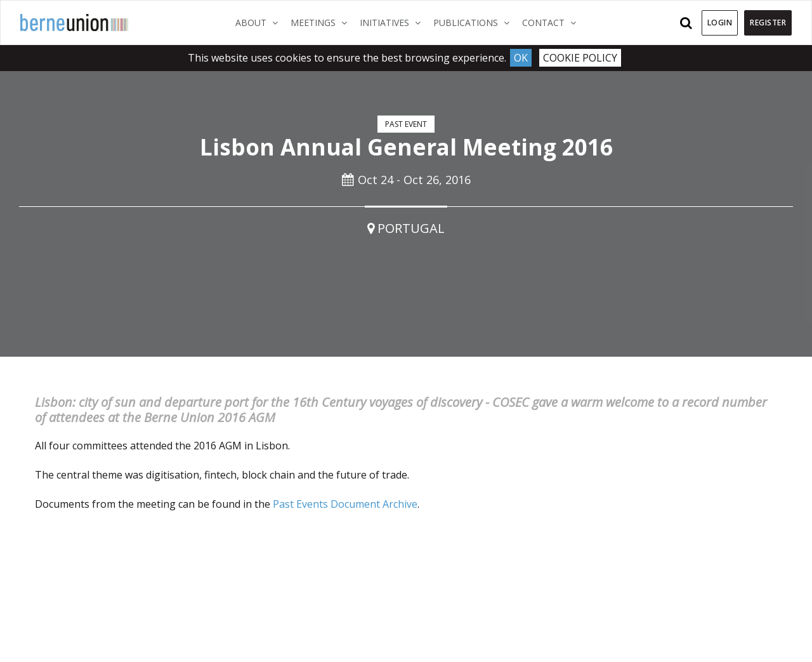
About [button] (260, 22)
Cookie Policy (580, 58)
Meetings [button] (322, 22)
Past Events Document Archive (345, 504)
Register (768, 23)
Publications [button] (475, 22)
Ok (521, 58)
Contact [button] (552, 22)
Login (720, 23)
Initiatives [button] (393, 22)
